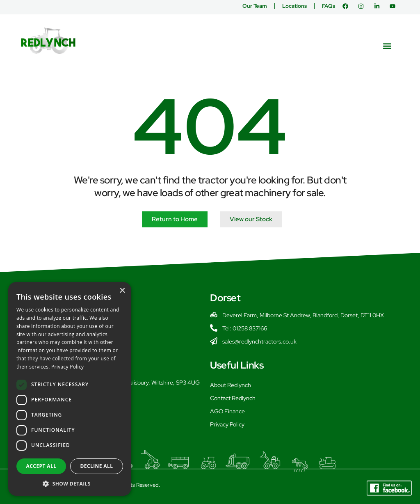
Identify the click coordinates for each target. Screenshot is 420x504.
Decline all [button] (97, 466)
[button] (387, 46)
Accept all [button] (41, 466)
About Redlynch (231, 385)
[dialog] (70, 389)
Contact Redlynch (233, 398)
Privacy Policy (227, 424)
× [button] (122, 291)
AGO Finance (227, 411)
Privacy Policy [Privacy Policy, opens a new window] (67, 367)
